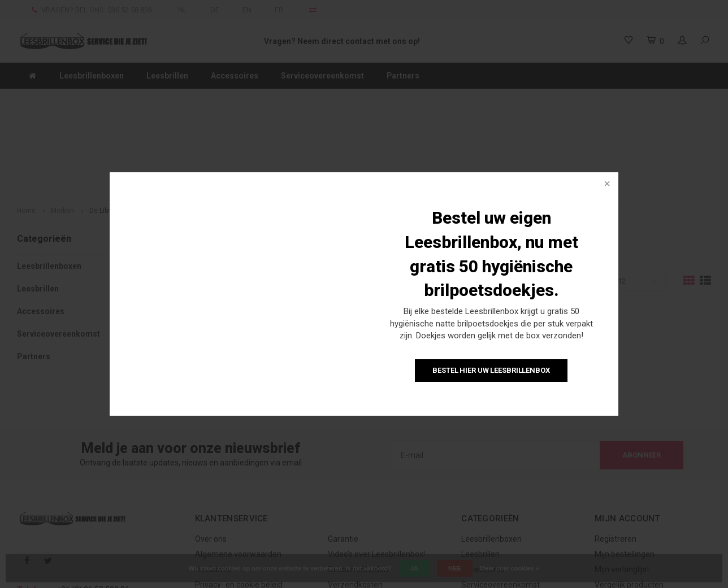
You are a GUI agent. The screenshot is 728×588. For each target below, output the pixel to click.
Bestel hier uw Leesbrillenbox (491, 370)
